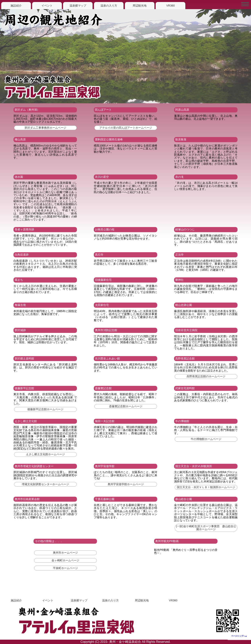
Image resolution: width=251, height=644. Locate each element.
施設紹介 (16, 6)
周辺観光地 (140, 6)
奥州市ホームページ (65, 553)
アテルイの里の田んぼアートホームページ (126, 128)
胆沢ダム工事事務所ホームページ (45, 128)
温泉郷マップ (78, 6)
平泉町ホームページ (65, 568)
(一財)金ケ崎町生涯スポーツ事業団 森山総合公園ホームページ (206, 528)
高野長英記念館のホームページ (206, 376)
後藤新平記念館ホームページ (45, 409)
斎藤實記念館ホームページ (126, 406)
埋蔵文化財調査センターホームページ (45, 484)
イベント (47, 6)
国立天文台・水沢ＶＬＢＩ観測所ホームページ (206, 487)
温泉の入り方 (109, 6)
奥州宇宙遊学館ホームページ (126, 484)
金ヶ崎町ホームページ (65, 560)
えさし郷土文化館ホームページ (45, 454)
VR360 (171, 6)
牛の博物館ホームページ (206, 439)
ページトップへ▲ (239, 636)
